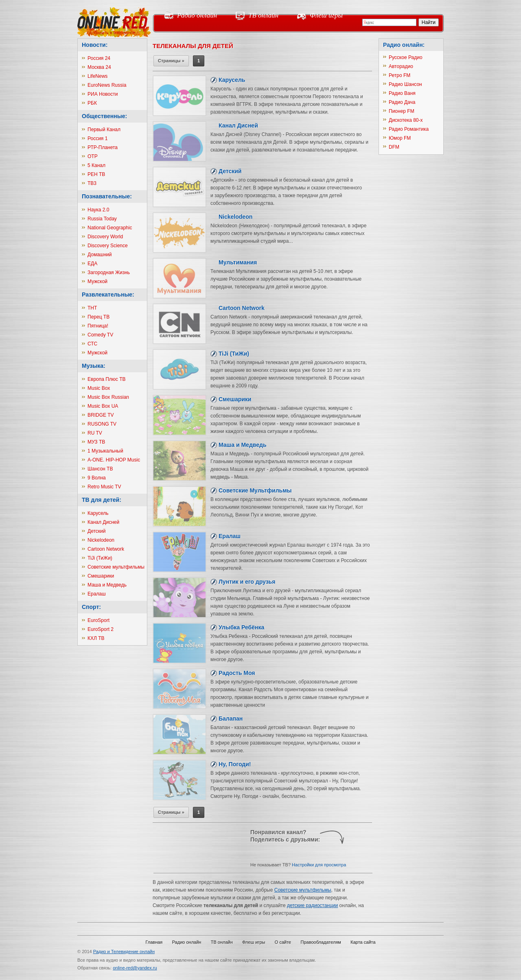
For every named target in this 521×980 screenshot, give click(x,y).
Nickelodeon (101, 540)
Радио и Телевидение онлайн (124, 951)
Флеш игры (326, 15)
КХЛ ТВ (96, 638)
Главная (154, 942)
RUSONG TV (102, 424)
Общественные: (104, 116)
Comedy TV (100, 335)
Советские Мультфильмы (255, 490)
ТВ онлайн (263, 15)
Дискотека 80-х (406, 120)
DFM (394, 147)
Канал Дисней (103, 522)
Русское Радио (406, 57)
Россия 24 (99, 58)
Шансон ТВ (100, 469)
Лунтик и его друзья (247, 582)
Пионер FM (402, 111)
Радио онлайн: (404, 45)
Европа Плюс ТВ (107, 379)
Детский (96, 531)
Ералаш (97, 594)
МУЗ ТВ (96, 442)
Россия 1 (97, 138)
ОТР (93, 156)
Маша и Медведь (107, 585)
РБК (92, 103)
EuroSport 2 (101, 629)
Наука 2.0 (98, 210)
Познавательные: (107, 196)
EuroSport (99, 620)
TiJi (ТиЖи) (100, 558)
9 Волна (97, 478)
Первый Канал (104, 130)
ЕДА (92, 264)
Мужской (97, 281)
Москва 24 (99, 67)
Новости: (95, 45)
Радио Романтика (409, 129)
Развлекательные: (108, 294)
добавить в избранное (112, 33)
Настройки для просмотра (319, 865)
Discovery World (105, 237)
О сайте (283, 942)
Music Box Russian (108, 397)
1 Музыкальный (105, 451)
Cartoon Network (106, 549)
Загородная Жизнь (109, 272)
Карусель (98, 513)
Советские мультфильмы (116, 567)
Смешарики (101, 576)
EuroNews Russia (107, 85)
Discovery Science (108, 246)
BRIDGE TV (101, 415)
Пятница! (98, 326)
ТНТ (92, 308)
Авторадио (401, 66)
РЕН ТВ (96, 174)
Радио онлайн (197, 15)
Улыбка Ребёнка (241, 627)
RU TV (95, 433)
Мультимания (238, 262)
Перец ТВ (99, 317)
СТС (92, 344)
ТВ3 (92, 183)
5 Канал (96, 165)
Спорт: (91, 607)
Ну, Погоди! (235, 764)
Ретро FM (400, 75)
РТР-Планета (103, 147)
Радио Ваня (402, 93)
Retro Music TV (104, 487)
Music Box (99, 388)
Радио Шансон (405, 84)
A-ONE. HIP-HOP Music (114, 460)
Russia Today (102, 219)
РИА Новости (103, 94)
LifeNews (97, 76)
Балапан (231, 719)
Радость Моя (237, 673)
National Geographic (110, 228)
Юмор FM (400, 138)
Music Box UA (103, 406)
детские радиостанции (312, 905)
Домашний (100, 255)
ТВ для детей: (102, 500)
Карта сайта (363, 942)
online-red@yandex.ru (135, 968)
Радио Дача (402, 102)
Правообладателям (321, 942)
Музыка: (94, 366)
